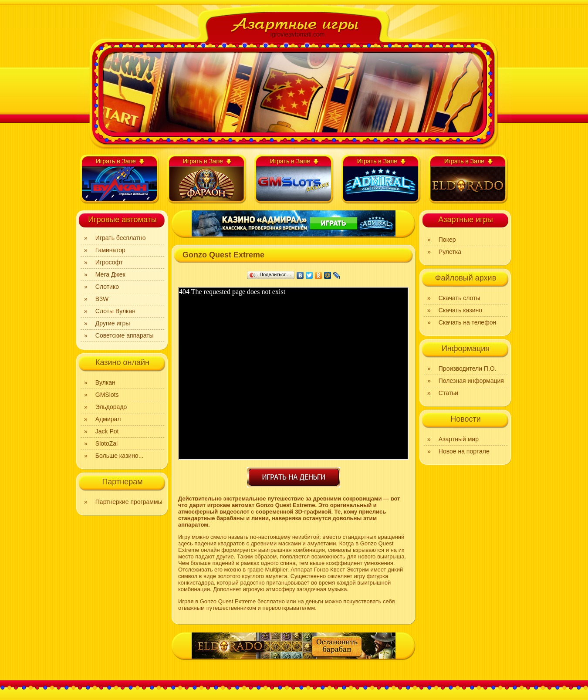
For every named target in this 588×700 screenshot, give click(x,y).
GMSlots (107, 395)
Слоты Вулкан (115, 311)
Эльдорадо (111, 407)
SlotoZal (106, 443)
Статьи (448, 393)
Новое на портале (464, 451)
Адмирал (108, 419)
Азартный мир (459, 439)
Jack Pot (107, 431)
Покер (447, 240)
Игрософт (109, 262)
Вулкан (105, 382)
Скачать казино (460, 310)
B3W (102, 299)
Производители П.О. (468, 369)
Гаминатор (110, 250)
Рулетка (450, 252)
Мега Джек (110, 274)
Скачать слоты (460, 298)
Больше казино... (120, 456)
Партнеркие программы (129, 502)
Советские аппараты (125, 335)
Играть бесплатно (121, 238)
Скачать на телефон (467, 322)
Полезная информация (471, 381)
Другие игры (113, 323)
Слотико (107, 287)
